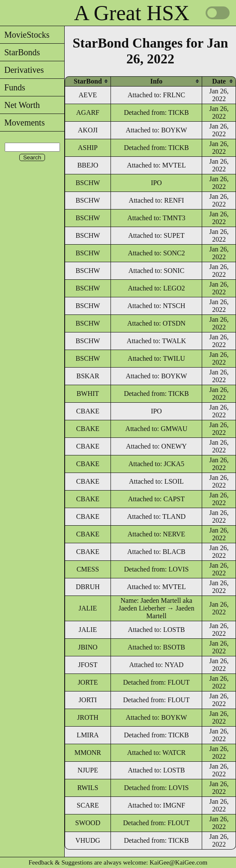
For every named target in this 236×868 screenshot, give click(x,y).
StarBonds (20, 52)
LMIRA (88, 735)
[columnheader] (88, 81)
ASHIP (88, 148)
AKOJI (88, 130)
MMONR (88, 753)
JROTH (88, 717)
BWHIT (88, 394)
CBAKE (88, 411)
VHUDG (88, 840)
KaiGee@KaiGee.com (178, 862)
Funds (13, 87)
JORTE (88, 682)
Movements (22, 123)
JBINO (88, 647)
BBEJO (88, 165)
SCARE (88, 805)
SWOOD (88, 823)
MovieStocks (25, 35)
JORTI (88, 700)
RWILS (88, 788)
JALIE (88, 608)
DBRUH (88, 587)
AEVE (88, 95)
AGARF (88, 112)
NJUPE (88, 770)
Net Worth (20, 105)
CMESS (88, 569)
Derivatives (22, 70)
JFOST (88, 665)
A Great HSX (132, 13)
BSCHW (88, 183)
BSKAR (88, 376)
